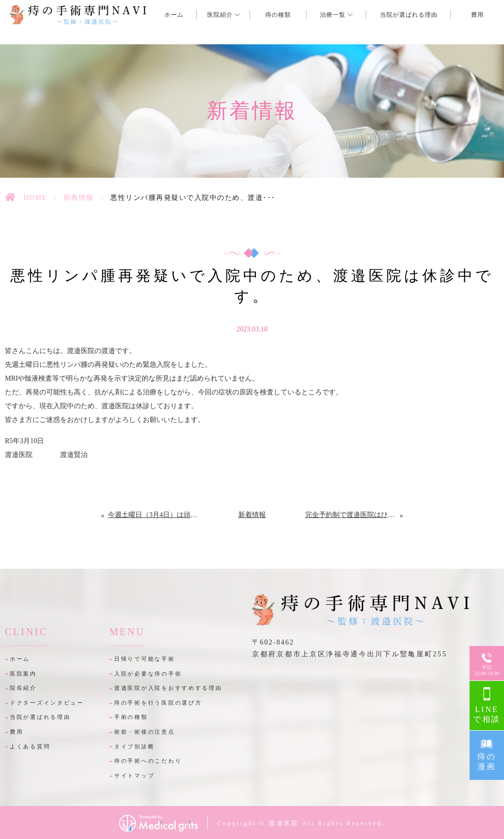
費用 (16, 732)
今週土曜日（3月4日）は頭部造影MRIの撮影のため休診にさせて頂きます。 (153, 515)
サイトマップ (134, 775)
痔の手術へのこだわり (148, 761)
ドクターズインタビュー (47, 703)
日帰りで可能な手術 (144, 659)
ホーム (20, 659)
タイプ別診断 (134, 746)
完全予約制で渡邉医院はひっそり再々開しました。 (352, 515)
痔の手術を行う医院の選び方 (158, 703)
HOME (35, 198)
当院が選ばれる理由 (40, 717)
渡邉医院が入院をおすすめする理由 (168, 688)
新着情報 (79, 198)
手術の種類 (131, 717)
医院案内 (23, 674)
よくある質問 (30, 746)
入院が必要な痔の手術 (148, 674)
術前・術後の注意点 (144, 732)
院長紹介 (23, 688)
